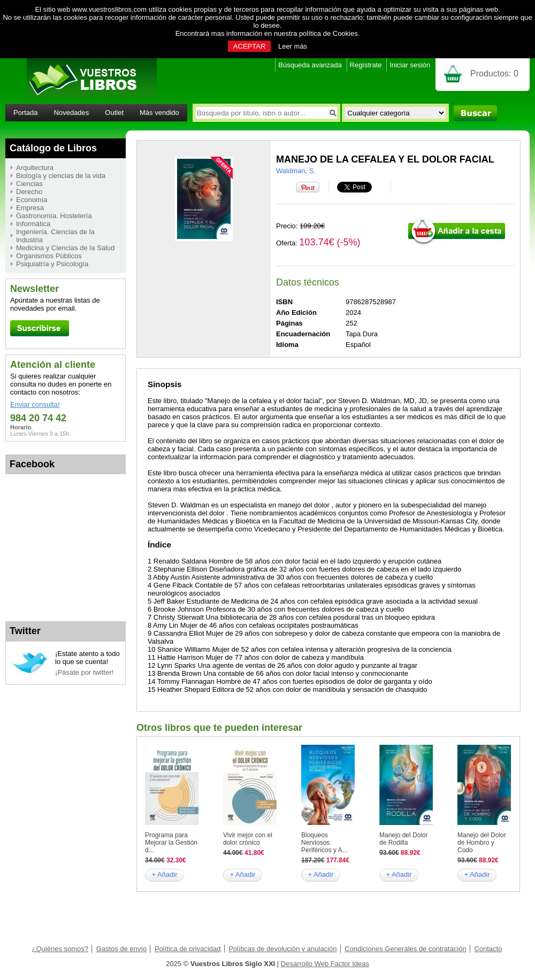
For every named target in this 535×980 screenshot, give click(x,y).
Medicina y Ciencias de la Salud (65, 248)
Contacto (488, 949)
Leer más (293, 46)
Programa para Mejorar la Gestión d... (171, 843)
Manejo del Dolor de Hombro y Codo (482, 843)
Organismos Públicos (49, 256)
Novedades (72, 113)
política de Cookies (328, 33)
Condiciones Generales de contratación (406, 949)
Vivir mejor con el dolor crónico (248, 839)
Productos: (494, 74)
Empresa (30, 208)
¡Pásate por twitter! (84, 672)
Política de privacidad (188, 949)
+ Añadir (164, 874)
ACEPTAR (249, 46)
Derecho (29, 192)
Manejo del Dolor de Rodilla (404, 839)
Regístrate (366, 65)
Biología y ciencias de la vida (61, 176)
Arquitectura (35, 168)
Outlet (114, 113)
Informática (33, 224)
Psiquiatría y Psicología (52, 264)
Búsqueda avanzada (310, 65)
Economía (32, 200)
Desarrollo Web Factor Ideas (325, 964)
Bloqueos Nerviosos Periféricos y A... (324, 843)
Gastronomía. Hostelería (54, 216)
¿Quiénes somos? (60, 949)
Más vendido (159, 113)
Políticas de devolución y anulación (282, 949)
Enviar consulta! (35, 404)
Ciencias (29, 184)
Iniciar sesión (410, 65)
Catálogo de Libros (53, 148)
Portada (26, 113)
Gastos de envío (122, 949)
